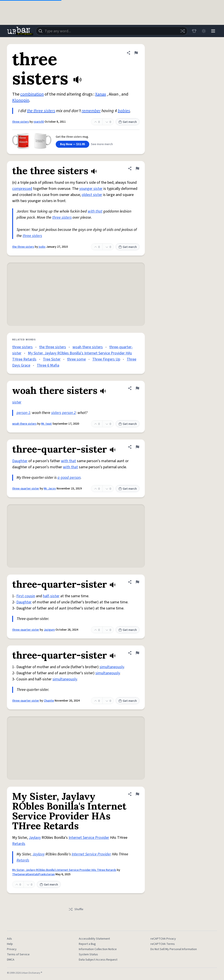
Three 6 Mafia (48, 365)
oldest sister (92, 195)
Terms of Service (18, 954)
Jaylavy (35, 838)
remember (91, 111)
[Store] (194, 31)
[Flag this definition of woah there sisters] (137, 388)
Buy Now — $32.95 (72, 144)
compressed (22, 189)
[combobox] (112, 31)
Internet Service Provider (89, 838)
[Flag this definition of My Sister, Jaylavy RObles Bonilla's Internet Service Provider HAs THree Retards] (137, 794)
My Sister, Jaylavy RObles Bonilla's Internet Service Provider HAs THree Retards (64, 870)
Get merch (128, 122)
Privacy (12, 949)
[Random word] (182, 31)
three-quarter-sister (26, 489)
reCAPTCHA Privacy (163, 939)
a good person (69, 478)
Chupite (49, 701)
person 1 (23, 413)
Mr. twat (46, 424)
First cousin (26, 596)
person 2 (69, 413)
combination (32, 94)
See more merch (102, 144)
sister (17, 402)
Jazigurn (49, 630)
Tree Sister (52, 359)
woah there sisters (88, 347)
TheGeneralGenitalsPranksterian (34, 874)
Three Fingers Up (106, 359)
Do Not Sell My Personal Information (174, 949)
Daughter (20, 461)
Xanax (101, 94)
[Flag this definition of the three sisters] (137, 168)
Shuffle (76, 909)
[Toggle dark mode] (204, 31)
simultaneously (112, 667)
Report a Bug (87, 944)
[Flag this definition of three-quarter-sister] (137, 447)
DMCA (11, 960)
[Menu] (213, 31)
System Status (88, 954)
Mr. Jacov (50, 489)
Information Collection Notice (98, 949)
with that (95, 211)
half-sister (51, 596)
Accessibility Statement (94, 939)
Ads (9, 939)
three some (76, 359)
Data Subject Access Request (98, 960)
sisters (56, 413)
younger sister (91, 189)
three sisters (21, 122)
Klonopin (21, 100)
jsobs (42, 247)
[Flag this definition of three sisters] (136, 53)
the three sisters (41, 111)
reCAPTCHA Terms (163, 944)
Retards (19, 844)
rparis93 (39, 122)
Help (10, 944)
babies (124, 111)
